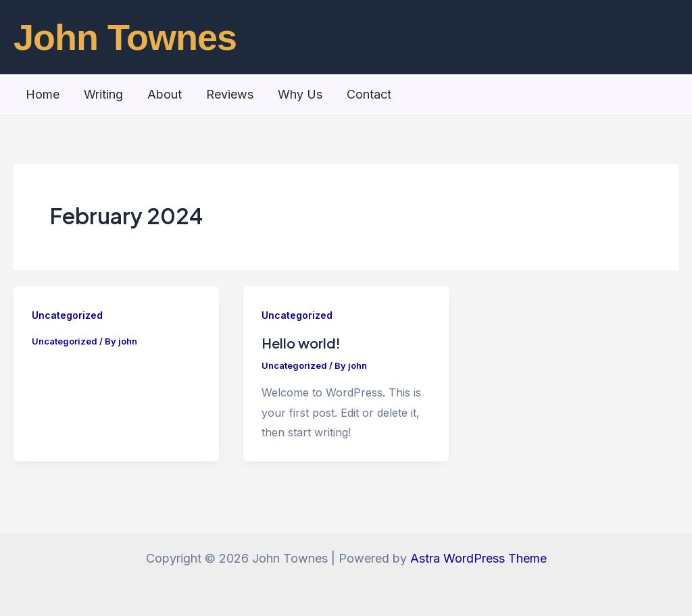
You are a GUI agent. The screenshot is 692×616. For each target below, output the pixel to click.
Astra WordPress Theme (478, 558)
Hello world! (301, 343)
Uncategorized (67, 315)
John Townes (125, 37)
